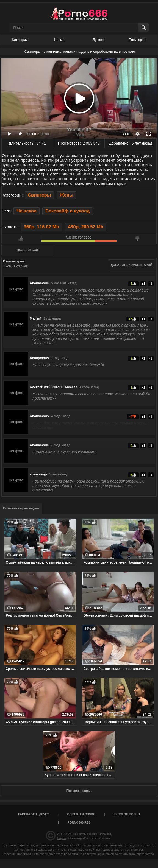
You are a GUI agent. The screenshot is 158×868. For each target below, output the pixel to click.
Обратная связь (81, 814)
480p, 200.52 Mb (86, 227)
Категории (20, 40)
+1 (143, 284)
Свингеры (39, 195)
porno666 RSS (79, 822)
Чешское (27, 211)
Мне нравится (21, 239)
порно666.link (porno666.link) (92, 834)
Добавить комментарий (131, 265)
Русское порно (127, 814)
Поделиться (27, 250)
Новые (59, 40)
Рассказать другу (34, 814)
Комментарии (13, 261)
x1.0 (126, 134)
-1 (151, 284)
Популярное (138, 40)
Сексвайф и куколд (67, 211)
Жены (67, 195)
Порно (62, 838)
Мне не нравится (137, 239)
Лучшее (99, 40)
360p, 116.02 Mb (41, 227)
